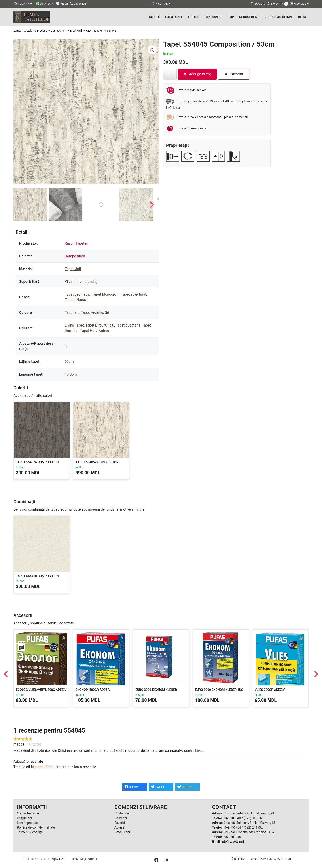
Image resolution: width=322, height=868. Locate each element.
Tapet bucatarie (128, 325)
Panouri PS (214, 17)
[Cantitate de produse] (170, 74)
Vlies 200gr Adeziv (270, 690)
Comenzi (121, 818)
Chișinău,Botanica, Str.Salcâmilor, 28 (249, 813)
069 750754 (233, 827)
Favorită (120, 823)
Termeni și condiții (30, 832)
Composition (75, 256)
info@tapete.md (233, 842)
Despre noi (24, 818)
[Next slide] (152, 205)
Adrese (119, 827)
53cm (69, 362)
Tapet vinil (73, 269)
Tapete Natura (76, 300)
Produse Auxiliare (278, 17)
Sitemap (238, 859)
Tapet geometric (78, 294)
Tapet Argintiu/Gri (95, 313)
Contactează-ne (28, 813)
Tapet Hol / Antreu (95, 331)
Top (231, 17)
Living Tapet (74, 325)
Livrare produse (28, 823)
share (131, 787)
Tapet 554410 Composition (37, 576)
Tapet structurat (134, 294)
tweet (158, 787)
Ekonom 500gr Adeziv (93, 690)
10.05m (71, 374)
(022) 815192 (253, 818)
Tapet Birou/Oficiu (100, 325)
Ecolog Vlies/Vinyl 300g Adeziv (41, 690)
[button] (30, 205)
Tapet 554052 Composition (97, 462)
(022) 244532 (253, 827)
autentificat (44, 767)
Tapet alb (72, 313)
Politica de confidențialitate (36, 827)
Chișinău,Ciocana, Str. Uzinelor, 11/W (249, 832)
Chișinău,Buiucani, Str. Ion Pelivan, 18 (249, 823)
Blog (302, 17)
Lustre (194, 17)
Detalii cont (122, 832)
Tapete (154, 17)
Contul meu (122, 813)
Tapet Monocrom (106, 294)
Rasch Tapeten (76, 243)
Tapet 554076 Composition (37, 462)
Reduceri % (248, 17)
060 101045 (233, 837)
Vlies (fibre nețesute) (81, 282)
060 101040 (233, 818)
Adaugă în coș (197, 74)
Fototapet (174, 17)
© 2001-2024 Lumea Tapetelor (271, 859)
